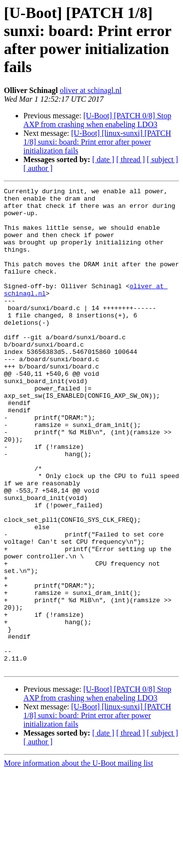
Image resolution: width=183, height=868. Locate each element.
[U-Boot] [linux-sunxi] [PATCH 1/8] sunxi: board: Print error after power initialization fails (97, 142)
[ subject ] (163, 159)
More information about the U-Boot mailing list (79, 859)
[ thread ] (131, 159)
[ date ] (103, 159)
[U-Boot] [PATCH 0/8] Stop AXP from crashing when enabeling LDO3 (97, 120)
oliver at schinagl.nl (91, 90)
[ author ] (38, 168)
